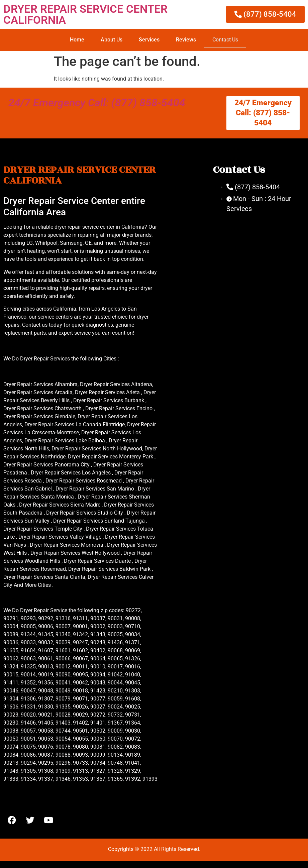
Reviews (186, 40)
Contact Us (225, 40)
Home (77, 40)
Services (149, 40)
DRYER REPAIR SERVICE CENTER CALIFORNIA (85, 14)
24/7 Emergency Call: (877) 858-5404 (97, 103)
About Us (112, 40)
